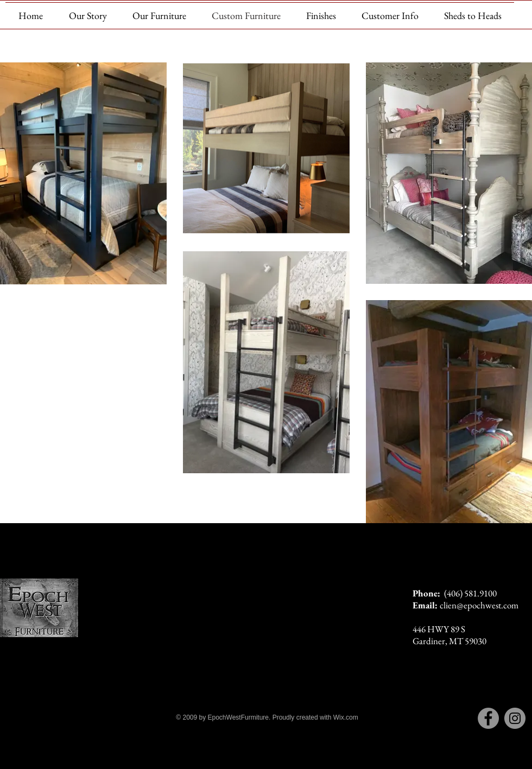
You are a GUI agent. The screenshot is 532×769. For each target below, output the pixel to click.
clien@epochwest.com (479, 605)
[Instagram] (515, 718)
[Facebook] (488, 718)
